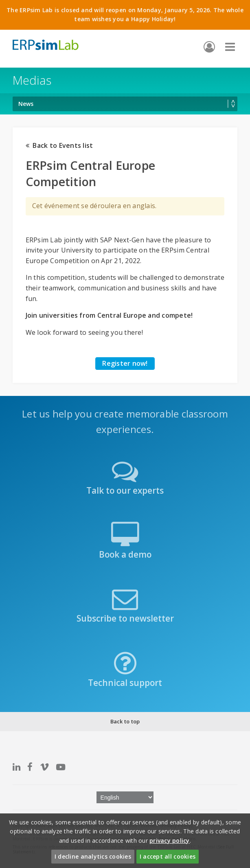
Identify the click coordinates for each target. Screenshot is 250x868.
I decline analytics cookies (93, 856)
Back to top (125, 721)
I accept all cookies (168, 856)
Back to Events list (59, 145)
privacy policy (170, 841)
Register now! (125, 363)
